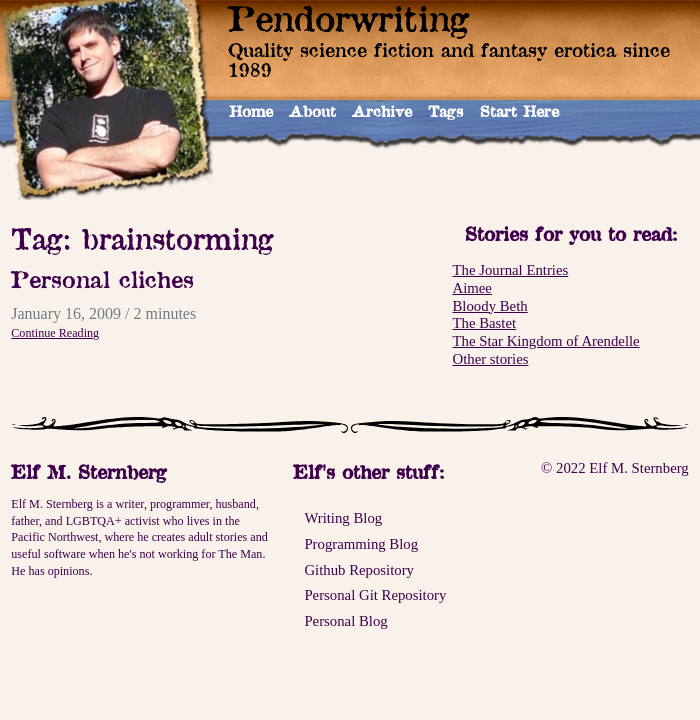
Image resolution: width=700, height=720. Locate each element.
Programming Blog (361, 544)
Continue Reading (55, 333)
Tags (445, 111)
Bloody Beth (490, 306)
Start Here (519, 111)
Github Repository (359, 570)
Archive (382, 111)
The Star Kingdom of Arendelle (546, 341)
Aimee (472, 288)
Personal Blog (345, 621)
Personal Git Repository (375, 595)
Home (251, 111)
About (312, 111)
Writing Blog (343, 518)
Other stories (491, 359)
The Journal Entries (511, 270)
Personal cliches (102, 279)
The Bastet (485, 323)
